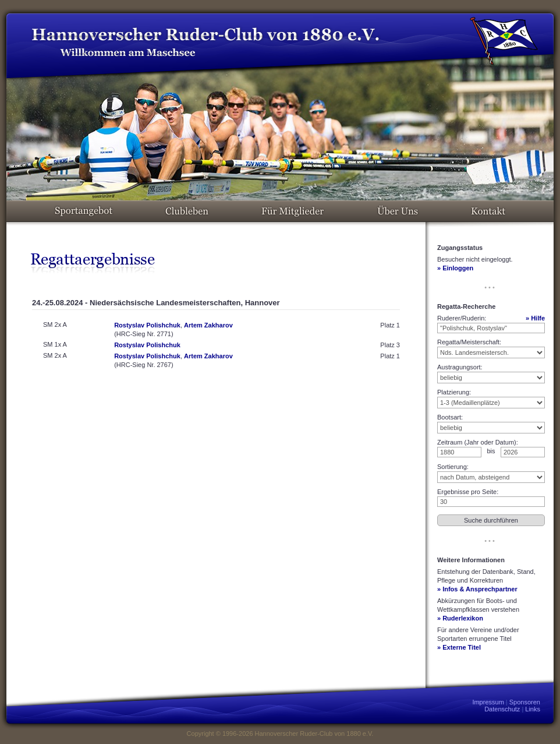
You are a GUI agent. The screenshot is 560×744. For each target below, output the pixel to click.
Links (533, 709)
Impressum (488, 702)
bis (491, 451)
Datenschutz (502, 709)
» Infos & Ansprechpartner (477, 589)
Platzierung (453, 392)
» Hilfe (535, 318)
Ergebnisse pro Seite (467, 492)
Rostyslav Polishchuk (147, 325)
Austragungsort (459, 367)
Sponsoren (525, 702)
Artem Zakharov (208, 325)
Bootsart (449, 417)
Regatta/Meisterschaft (468, 342)
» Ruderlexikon (460, 618)
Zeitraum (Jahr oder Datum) (477, 442)
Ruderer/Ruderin (461, 318)
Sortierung (452, 467)
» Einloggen (455, 268)
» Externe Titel (459, 647)
